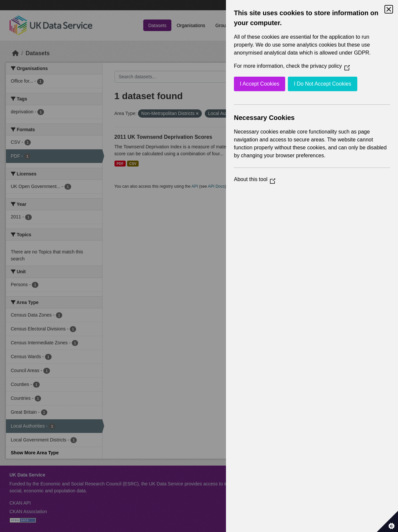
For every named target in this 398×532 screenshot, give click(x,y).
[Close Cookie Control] (389, 9)
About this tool (255, 179)
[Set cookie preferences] (387, 521)
